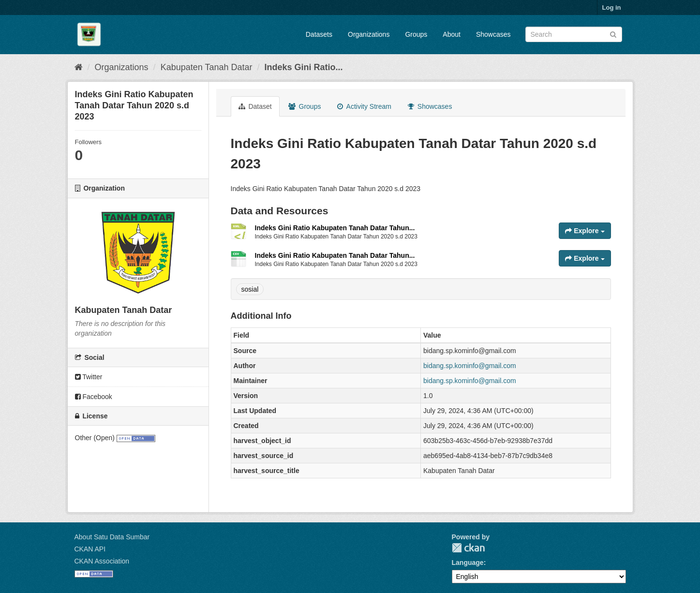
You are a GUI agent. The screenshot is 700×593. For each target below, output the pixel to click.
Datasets (319, 34)
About (452, 34)
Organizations (369, 34)
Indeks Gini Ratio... (303, 67)
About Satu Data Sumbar (112, 537)
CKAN (468, 548)
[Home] (79, 67)
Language (468, 563)
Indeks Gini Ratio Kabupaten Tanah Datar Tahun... (335, 228)
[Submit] (613, 34)
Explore (585, 231)
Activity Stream (364, 106)
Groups (416, 34)
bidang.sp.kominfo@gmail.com (470, 366)
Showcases (493, 34)
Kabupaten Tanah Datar (207, 67)
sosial (250, 289)
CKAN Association (102, 561)
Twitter (89, 377)
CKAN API (90, 549)
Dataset (255, 106)
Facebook (94, 397)
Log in (612, 7)
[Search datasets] (574, 34)
